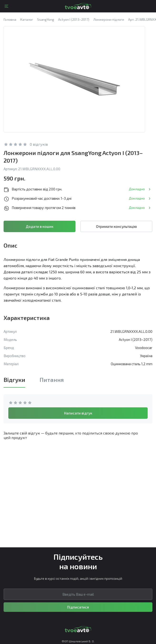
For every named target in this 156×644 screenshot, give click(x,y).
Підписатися (78, 607)
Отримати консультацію (116, 226)
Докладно (137, 189)
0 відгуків (39, 144)
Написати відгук (78, 413)
